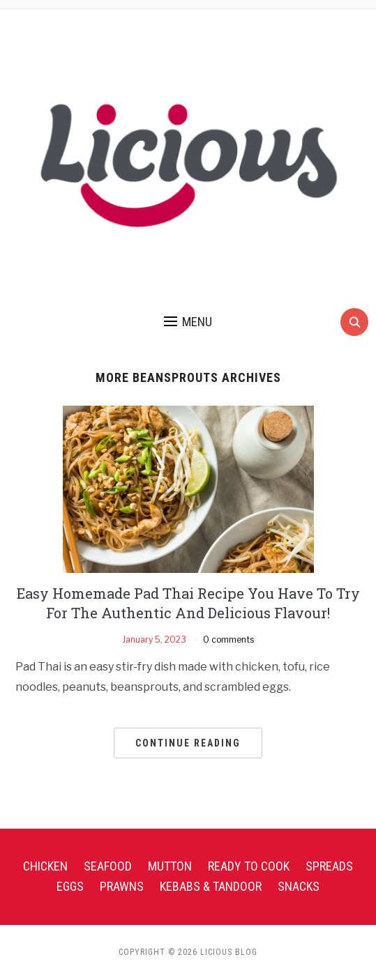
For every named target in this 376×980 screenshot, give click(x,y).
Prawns (122, 886)
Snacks (299, 886)
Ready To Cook (249, 866)
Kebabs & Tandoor (211, 886)
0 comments (228, 640)
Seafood (108, 866)
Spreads (329, 866)
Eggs (70, 886)
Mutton (170, 866)
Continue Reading (188, 743)
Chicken (45, 866)
